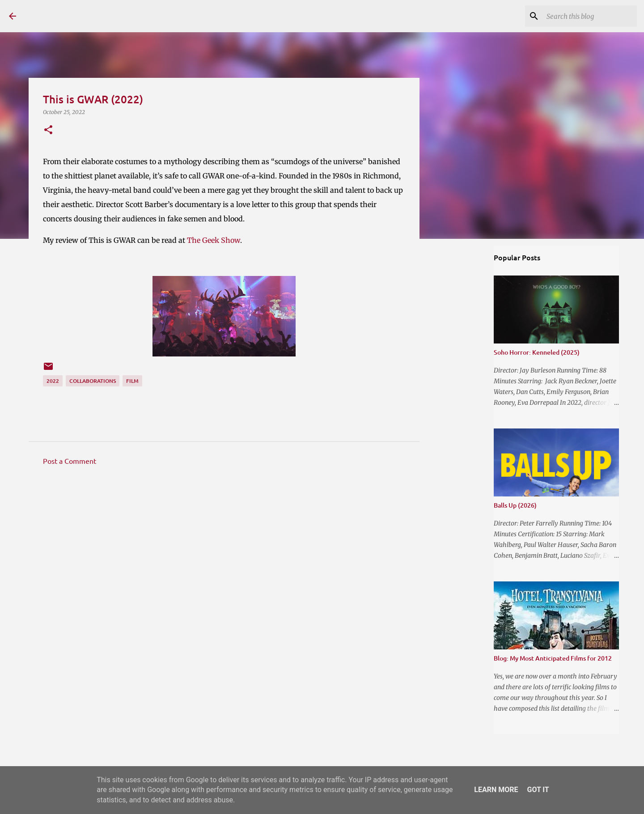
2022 (53, 381)
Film (132, 381)
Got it (538, 790)
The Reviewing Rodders (103, 16)
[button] (48, 130)
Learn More (496, 790)
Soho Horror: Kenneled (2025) (537, 352)
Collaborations (93, 381)
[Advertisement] (224, 555)
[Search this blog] (590, 16)
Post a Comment (70, 461)
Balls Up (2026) (515, 505)
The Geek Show (214, 240)
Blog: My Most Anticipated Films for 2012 (553, 658)
